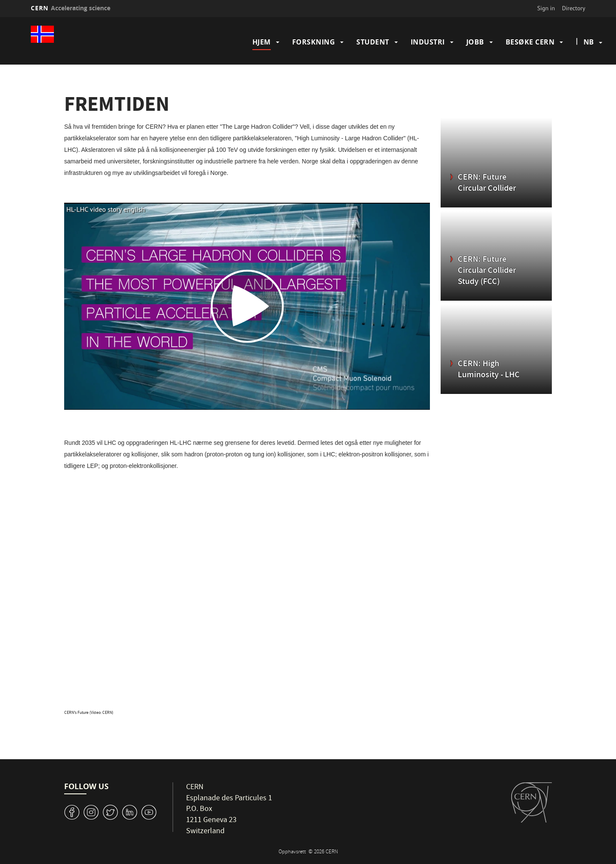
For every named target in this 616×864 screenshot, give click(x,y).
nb (589, 42)
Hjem (262, 42)
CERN (71, 8)
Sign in (546, 8)
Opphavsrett (293, 852)
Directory (574, 8)
